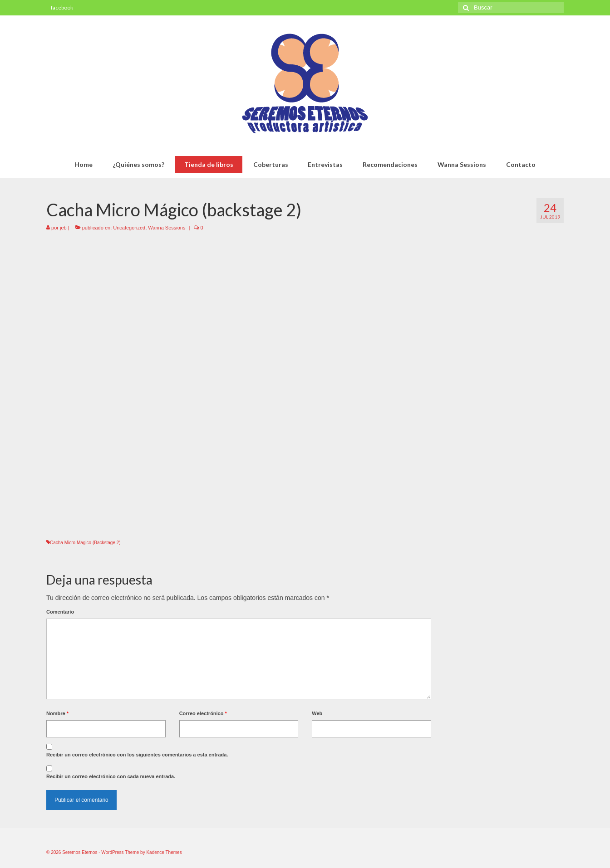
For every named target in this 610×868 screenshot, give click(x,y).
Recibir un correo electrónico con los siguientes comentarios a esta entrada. (137, 755)
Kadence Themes (164, 852)
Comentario (60, 612)
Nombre (57, 713)
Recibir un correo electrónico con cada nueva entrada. (111, 776)
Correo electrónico (203, 713)
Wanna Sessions (167, 228)
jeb (63, 228)
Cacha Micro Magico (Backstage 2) (85, 543)
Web (317, 713)
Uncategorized (129, 228)
